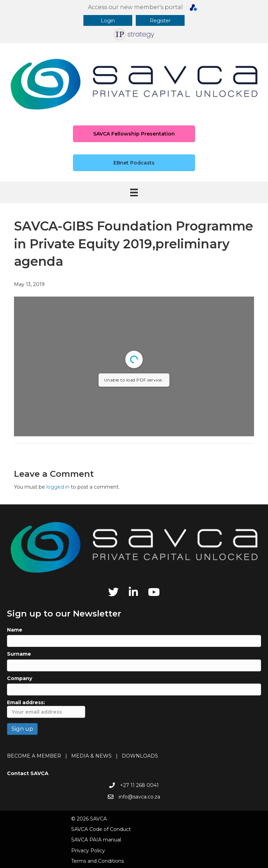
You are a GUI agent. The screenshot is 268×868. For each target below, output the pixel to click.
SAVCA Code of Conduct (101, 829)
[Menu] (134, 192)
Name (15, 630)
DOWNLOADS (140, 756)
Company (20, 678)
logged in (58, 487)
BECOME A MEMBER (34, 756)
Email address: (46, 709)
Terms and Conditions (98, 861)
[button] (108, 20)
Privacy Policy (88, 851)
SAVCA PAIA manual (96, 840)
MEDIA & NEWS (91, 756)
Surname (19, 654)
